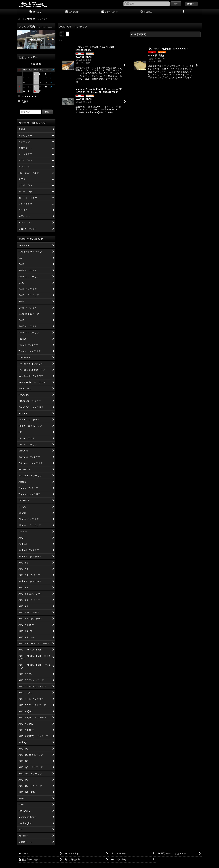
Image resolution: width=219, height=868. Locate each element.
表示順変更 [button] (139, 34)
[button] (184, 12)
